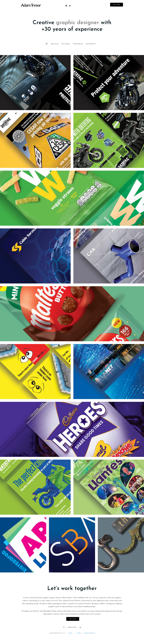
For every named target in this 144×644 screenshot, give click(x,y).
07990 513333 (72, 627)
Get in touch (117, 5)
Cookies (79, 633)
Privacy (71, 633)
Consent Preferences (90, 633)
